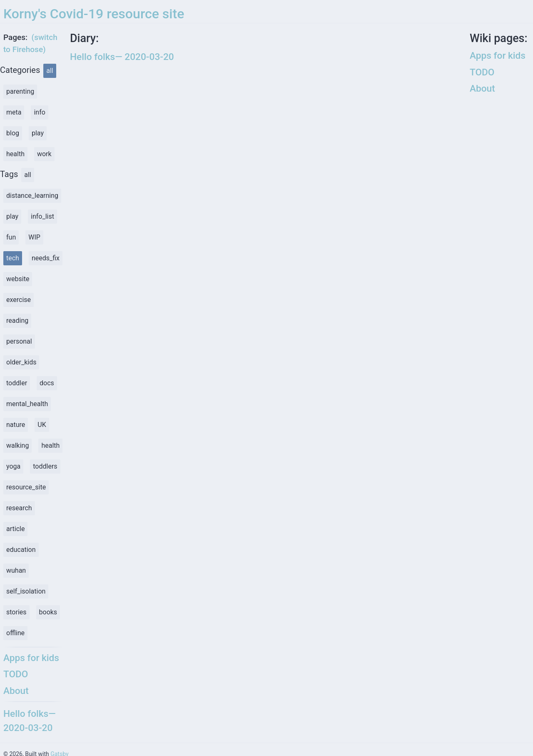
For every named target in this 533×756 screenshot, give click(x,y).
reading (17, 321)
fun (11, 237)
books (48, 612)
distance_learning (32, 196)
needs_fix (46, 258)
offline (15, 633)
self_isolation (26, 591)
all (50, 71)
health (15, 154)
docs (47, 383)
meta (14, 112)
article (15, 529)
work (44, 154)
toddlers (45, 466)
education (21, 550)
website (18, 279)
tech (13, 258)
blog (13, 133)
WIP (34, 237)
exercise (19, 300)
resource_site (26, 487)
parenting (20, 91)
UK (42, 425)
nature (16, 425)
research (19, 508)
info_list (42, 216)
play (38, 133)
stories (16, 612)
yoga (13, 466)
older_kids (21, 362)
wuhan (16, 570)
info (39, 112)
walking (17, 445)
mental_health (27, 404)
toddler (17, 383)
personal (19, 341)
